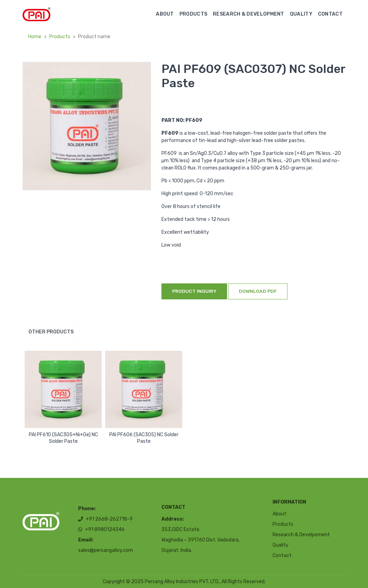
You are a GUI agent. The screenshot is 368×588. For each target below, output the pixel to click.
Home (35, 37)
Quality (301, 14)
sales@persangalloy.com (106, 551)
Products (193, 14)
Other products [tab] (51, 332)
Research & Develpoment (301, 535)
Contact (330, 14)
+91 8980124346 (101, 530)
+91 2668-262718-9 (105, 519)
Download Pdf (258, 291)
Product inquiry (194, 291)
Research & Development (249, 14)
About (165, 14)
